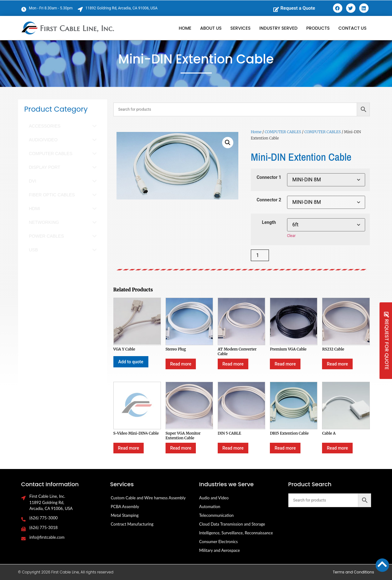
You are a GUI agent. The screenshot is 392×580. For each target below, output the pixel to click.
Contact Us (352, 28)
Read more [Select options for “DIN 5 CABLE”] (233, 448)
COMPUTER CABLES (283, 132)
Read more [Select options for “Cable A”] (337, 448)
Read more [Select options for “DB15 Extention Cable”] (285, 448)
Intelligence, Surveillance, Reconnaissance (236, 533)
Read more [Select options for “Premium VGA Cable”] (285, 364)
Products (318, 28)
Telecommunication (217, 515)
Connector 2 (269, 200)
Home (185, 28)
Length (269, 223)
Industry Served (278, 28)
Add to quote (131, 362)
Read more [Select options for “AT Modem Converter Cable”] (233, 364)
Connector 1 (269, 178)
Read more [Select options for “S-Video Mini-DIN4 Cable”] (129, 448)
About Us (211, 28)
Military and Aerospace (220, 550)
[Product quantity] (260, 255)
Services (241, 28)
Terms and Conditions (354, 572)
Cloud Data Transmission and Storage (232, 524)
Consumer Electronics (219, 542)
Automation (210, 507)
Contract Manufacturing (132, 524)
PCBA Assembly (125, 507)
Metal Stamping (125, 515)
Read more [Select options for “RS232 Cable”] (337, 364)
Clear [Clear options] (291, 236)
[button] (228, 143)
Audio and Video (214, 498)
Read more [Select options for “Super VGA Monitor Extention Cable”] (181, 448)
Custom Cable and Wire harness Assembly (148, 498)
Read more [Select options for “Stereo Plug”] (181, 364)
